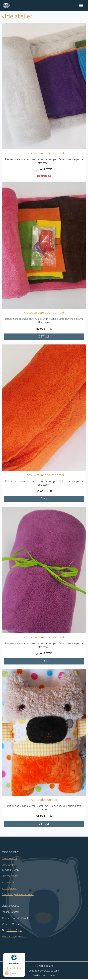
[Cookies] (7, 973)
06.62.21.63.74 (14, 930)
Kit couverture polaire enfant (44, 153)
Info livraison (8, 882)
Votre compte (9, 865)
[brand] (7, 5)
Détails (44, 337)
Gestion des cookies (44, 976)
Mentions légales (44, 966)
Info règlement (9, 888)
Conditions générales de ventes (18, 894)
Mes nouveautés (10, 876)
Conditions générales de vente (44, 971)
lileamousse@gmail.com (14, 937)
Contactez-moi (9, 859)
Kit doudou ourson (44, 800)
